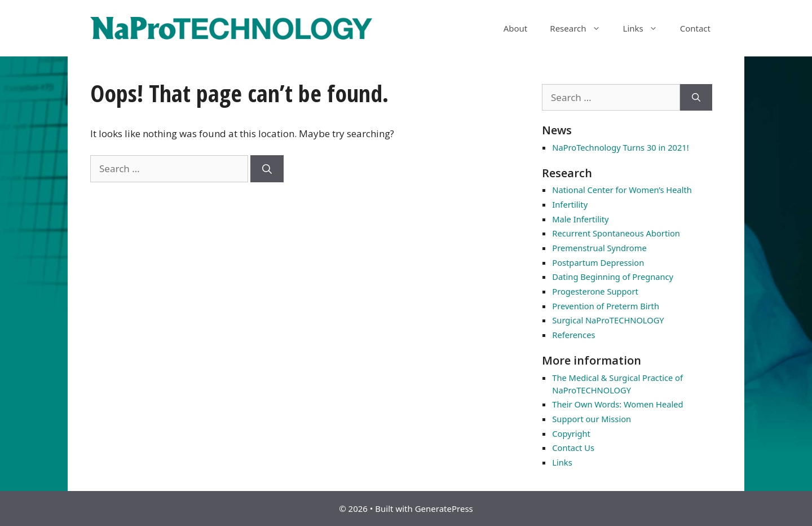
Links (646, 28)
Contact (695, 28)
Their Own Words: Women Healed (617, 404)
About (516, 28)
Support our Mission (592, 419)
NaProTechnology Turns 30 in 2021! (620, 147)
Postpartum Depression (598, 262)
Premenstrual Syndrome (599, 248)
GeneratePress (444, 509)
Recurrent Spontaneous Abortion (616, 233)
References (573, 335)
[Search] (267, 169)
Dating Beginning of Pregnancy (613, 277)
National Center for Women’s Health (622, 190)
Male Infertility (580, 219)
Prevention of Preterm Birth (606, 306)
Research (581, 28)
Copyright (571, 433)
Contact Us (573, 448)
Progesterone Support (595, 291)
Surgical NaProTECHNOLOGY (608, 320)
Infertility (570, 204)
